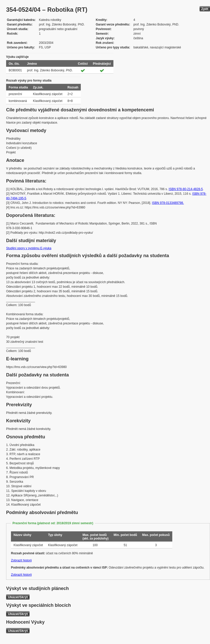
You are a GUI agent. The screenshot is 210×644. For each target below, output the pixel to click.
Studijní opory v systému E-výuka (29, 248)
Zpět (205, 9)
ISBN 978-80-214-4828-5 (186, 189)
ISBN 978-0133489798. (168, 203)
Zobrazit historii (21, 560)
